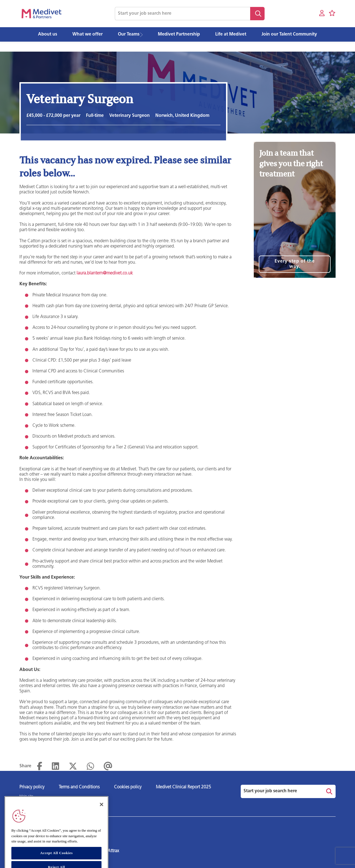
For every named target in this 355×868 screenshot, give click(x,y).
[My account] (322, 13)
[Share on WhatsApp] (90, 766)
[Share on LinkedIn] (55, 766)
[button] (143, 35)
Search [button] (257, 14)
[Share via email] (108, 766)
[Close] (102, 816)
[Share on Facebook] (40, 766)
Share (25, 766)
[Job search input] (182, 14)
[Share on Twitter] (73, 766)
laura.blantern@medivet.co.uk (105, 273)
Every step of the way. (295, 264)
